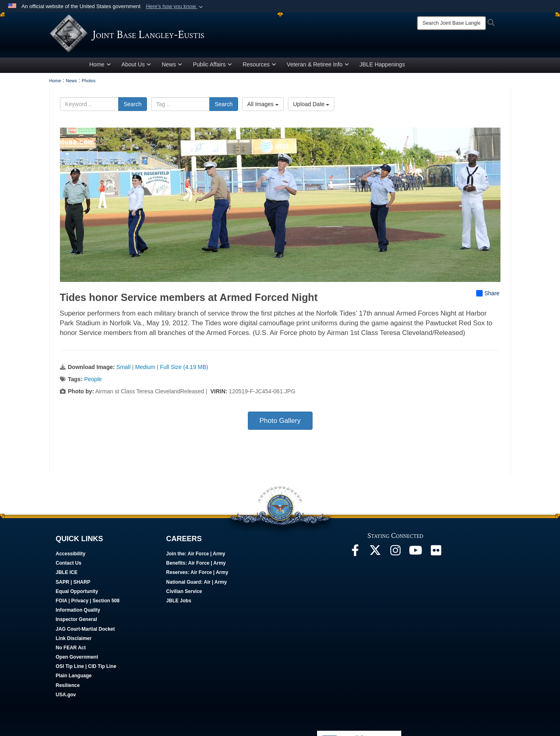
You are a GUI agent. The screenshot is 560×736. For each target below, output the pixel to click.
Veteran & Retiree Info (318, 66)
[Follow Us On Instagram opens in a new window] (396, 554)
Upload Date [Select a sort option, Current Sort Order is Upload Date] (311, 106)
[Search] (451, 23)
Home (100, 66)
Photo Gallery (280, 422)
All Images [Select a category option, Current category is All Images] (263, 106)
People (93, 381)
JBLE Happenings (382, 66)
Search (132, 106)
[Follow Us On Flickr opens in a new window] (436, 554)
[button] (175, 6)
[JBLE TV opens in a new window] (416, 554)
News (172, 66)
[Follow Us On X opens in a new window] (375, 554)
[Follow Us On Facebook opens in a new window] (355, 554)
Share (488, 295)
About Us (136, 66)
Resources (259, 66)
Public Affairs (212, 66)
